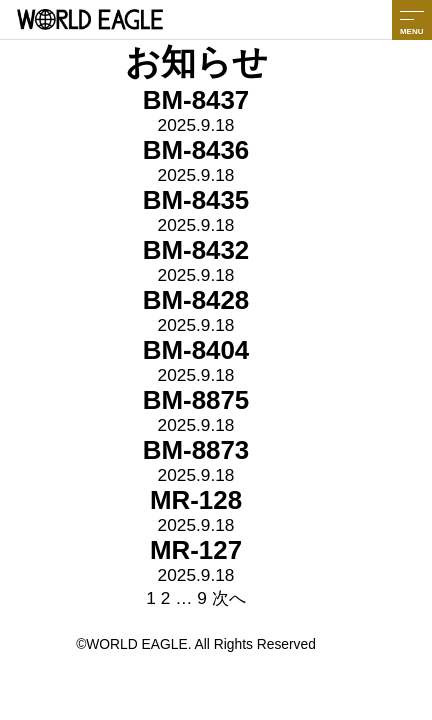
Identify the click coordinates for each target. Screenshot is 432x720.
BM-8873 (196, 450)
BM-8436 (196, 150)
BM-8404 (196, 350)
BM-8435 (196, 200)
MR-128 (196, 500)
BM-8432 (196, 250)
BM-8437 (196, 100)
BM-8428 (196, 300)
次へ (229, 598)
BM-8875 (196, 400)
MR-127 (196, 550)
